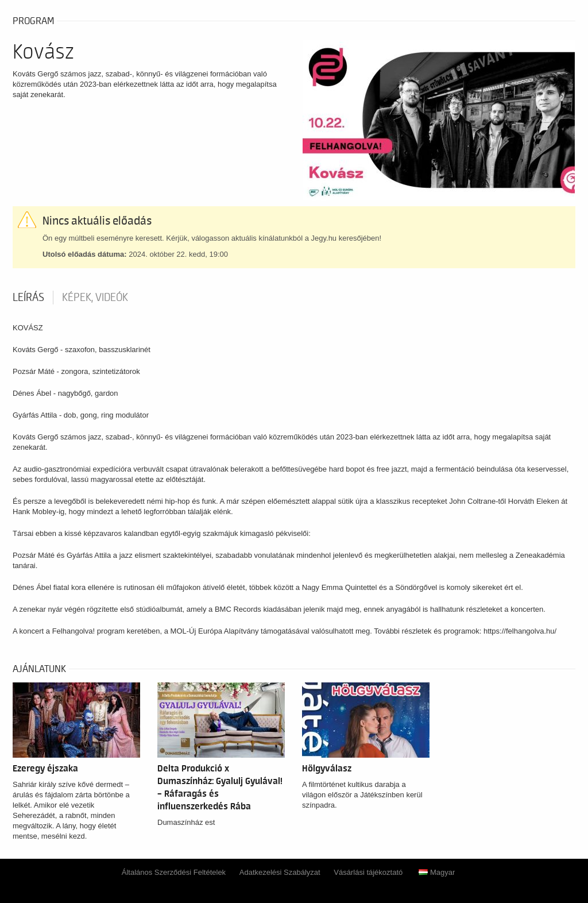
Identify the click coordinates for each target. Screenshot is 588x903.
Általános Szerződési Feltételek (174, 872)
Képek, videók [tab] (95, 298)
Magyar (437, 872)
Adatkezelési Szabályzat (280, 872)
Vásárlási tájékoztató (368, 872)
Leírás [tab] (28, 298)
